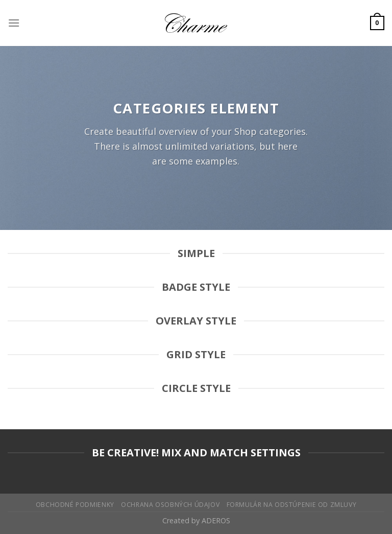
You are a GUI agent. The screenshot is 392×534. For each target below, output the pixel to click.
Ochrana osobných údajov (170, 505)
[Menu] (14, 23)
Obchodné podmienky (75, 505)
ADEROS (216, 520)
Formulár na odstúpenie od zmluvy (292, 505)
